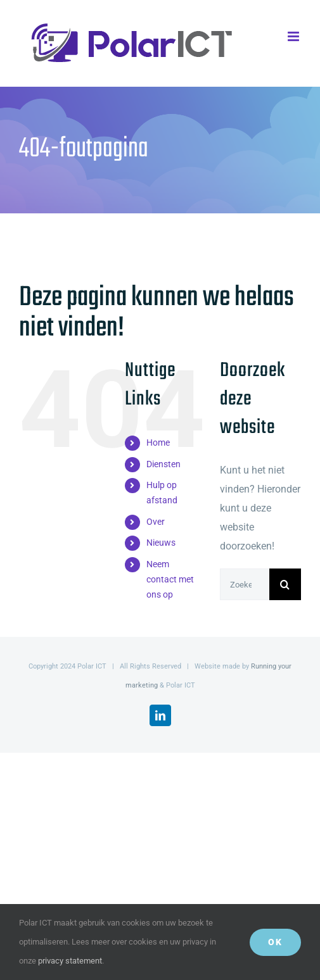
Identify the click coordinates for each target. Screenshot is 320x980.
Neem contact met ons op (170, 579)
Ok (275, 942)
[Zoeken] (285, 584)
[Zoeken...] (245, 584)
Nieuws (161, 543)
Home (158, 443)
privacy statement (70, 961)
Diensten (163, 464)
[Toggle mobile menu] (294, 36)
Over (156, 522)
